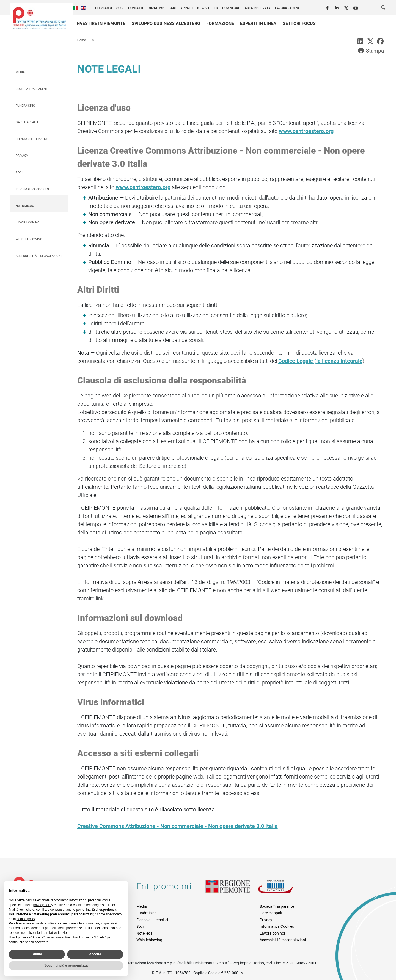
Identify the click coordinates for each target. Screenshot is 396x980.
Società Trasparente (33, 89)
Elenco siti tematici (32, 139)
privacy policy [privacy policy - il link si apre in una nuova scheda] (43, 905)
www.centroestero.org (306, 131)
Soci (120, 8)
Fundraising (25, 105)
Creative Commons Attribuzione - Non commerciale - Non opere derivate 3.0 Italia (178, 826)
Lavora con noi (288, 8)
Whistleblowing (29, 239)
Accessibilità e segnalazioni (39, 256)
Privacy (22, 155)
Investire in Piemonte (100, 24)
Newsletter (207, 8)
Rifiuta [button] (37, 954)
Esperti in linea (258, 24)
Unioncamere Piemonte (283, 888)
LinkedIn (337, 7)
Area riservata (258, 8)
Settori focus (299, 24)
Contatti (136, 8)
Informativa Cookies (32, 189)
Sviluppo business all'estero (166, 24)
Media (20, 72)
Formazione (220, 24)
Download (231, 8)
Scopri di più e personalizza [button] (66, 965)
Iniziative (156, 8)
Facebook (328, 7)
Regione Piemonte (232, 888)
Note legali (25, 205)
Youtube (356, 7)
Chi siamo (104, 8)
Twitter (347, 7)
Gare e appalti (181, 8)
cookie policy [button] (26, 919)
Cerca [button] (384, 9)
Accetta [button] (95, 954)
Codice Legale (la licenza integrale (320, 361)
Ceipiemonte (39, 18)
